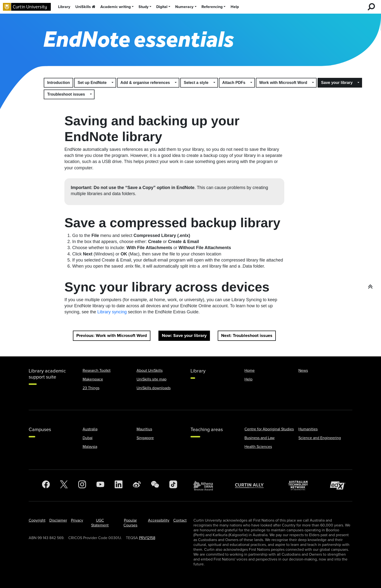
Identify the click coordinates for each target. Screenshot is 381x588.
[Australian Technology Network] (301, 485)
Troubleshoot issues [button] (66, 94)
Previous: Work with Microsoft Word (112, 335)
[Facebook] (46, 486)
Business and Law (260, 438)
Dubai (88, 438)
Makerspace (93, 379)
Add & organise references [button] (145, 83)
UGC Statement (100, 523)
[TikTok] (173, 486)
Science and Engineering (320, 438)
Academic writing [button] (116, 7)
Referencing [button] (212, 7)
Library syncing (112, 312)
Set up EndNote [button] (92, 83)
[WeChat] (155, 486)
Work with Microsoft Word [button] (283, 83)
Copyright (37, 520)
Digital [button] (162, 7)
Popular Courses (130, 523)
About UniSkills (150, 371)
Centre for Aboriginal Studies (269, 429)
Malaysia (90, 447)
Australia (90, 429)
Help (235, 7)
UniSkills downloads (154, 388)
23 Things (91, 388)
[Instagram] (82, 486)
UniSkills (85, 7)
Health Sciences (258, 447)
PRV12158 (147, 538)
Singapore (145, 438)
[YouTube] (100, 486)
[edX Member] (340, 485)
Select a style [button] (196, 83)
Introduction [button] (58, 83)
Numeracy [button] (184, 7)
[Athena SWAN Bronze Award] (206, 486)
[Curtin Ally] (253, 485)
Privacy (77, 520)
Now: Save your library (184, 335)
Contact (180, 520)
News (303, 371)
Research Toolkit (97, 371)
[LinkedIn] (119, 486)
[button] (113, 83)
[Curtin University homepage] (27, 7)
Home (250, 371)
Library (64, 7)
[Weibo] (137, 486)
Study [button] (143, 7)
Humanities (308, 429)
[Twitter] (64, 486)
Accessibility (159, 520)
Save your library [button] (337, 83)
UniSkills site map (152, 379)
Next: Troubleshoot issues (247, 335)
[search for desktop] (371, 7)
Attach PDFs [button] (234, 83)
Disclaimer (58, 520)
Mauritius (144, 429)
